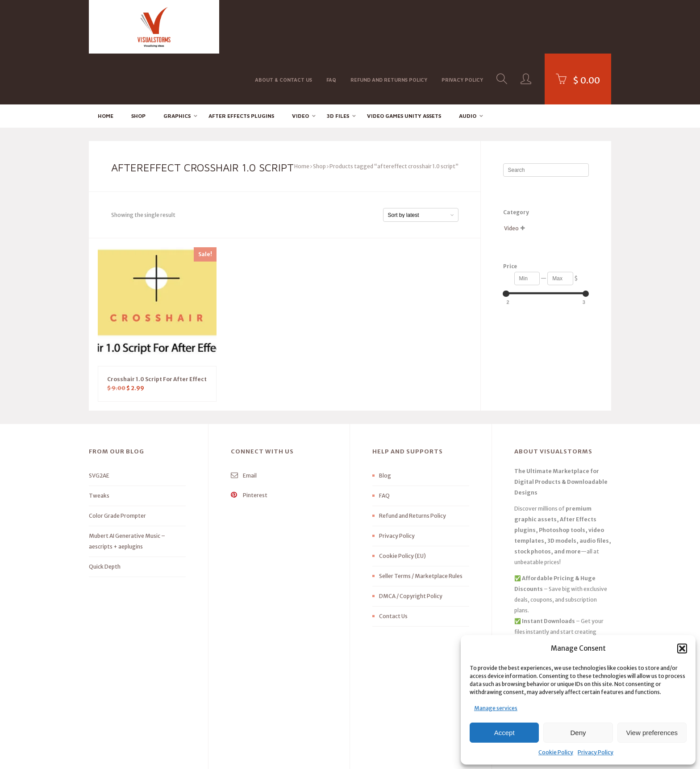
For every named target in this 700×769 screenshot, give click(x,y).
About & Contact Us (283, 26)
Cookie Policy (556, 752)
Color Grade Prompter (117, 465)
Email (244, 425)
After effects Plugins (241, 65)
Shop (138, 65)
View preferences (652, 733)
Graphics (177, 65)
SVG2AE (99, 425)
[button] (682, 648)
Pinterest (249, 445)
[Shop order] (421, 164)
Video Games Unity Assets (404, 65)
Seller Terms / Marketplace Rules (421, 526)
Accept (504, 733)
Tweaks (99, 445)
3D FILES (338, 65)
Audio (468, 65)
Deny (578, 733)
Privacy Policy (596, 752)
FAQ (331, 26)
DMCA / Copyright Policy (411, 546)
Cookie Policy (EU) (402, 505)
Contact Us (393, 566)
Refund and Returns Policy (389, 26)
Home (106, 65)
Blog (385, 425)
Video (300, 65)
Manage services (496, 708)
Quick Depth (105, 516)
